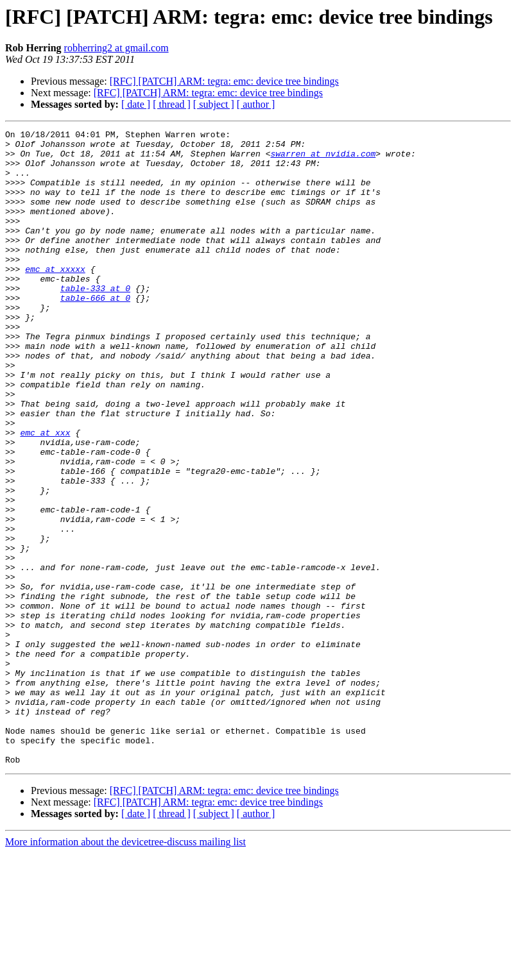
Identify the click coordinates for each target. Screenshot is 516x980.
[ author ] (256, 104)
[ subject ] (214, 104)
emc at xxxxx (55, 298)
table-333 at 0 (95, 321)
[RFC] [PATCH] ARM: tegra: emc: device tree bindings (224, 81)
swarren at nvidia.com (323, 159)
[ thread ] (172, 104)
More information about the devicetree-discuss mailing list (125, 969)
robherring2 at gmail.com (116, 48)
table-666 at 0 (95, 332)
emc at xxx (45, 494)
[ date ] (136, 104)
